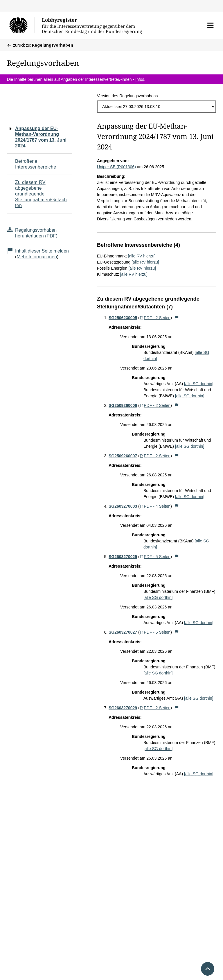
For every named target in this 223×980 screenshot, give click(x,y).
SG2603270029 (123, 708)
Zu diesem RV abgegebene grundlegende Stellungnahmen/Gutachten (41, 194)
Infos (140, 79)
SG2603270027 (123, 632)
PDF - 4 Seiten (155, 506)
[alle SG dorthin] (199, 384)
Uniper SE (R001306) (116, 167)
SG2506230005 (123, 318)
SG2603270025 (123, 557)
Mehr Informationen (37, 257)
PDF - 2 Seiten (155, 318)
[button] (210, 25)
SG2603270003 (123, 506)
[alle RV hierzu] (142, 256)
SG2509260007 (123, 456)
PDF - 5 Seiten (155, 557)
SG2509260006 (123, 405)
